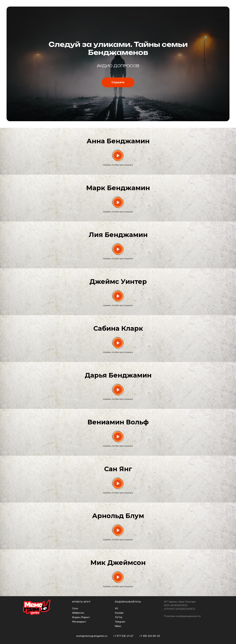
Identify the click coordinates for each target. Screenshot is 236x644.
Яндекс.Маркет (81, 617)
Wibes (118, 626)
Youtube (119, 613)
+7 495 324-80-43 (149, 636)
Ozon (75, 608)
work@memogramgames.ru (92, 636)
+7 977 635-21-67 (123, 636)
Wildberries (78, 613)
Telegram (120, 622)
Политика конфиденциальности (182, 616)
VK (116, 608)
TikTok (119, 617)
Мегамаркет (79, 622)
